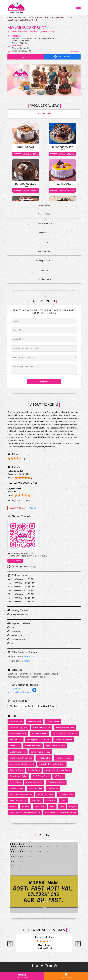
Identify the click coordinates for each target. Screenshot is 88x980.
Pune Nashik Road (46, 706)
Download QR (15, 561)
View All (33, 508)
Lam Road (28, 706)
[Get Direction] (34, 692)
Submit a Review (17, 508)
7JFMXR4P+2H (14, 689)
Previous (10, 944)
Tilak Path (14, 706)
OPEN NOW (75, 51)
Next (78, 944)
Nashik (27, 661)
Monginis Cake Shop (44, 937)
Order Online (26, 154)
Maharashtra (30, 657)
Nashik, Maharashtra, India (19, 692)
